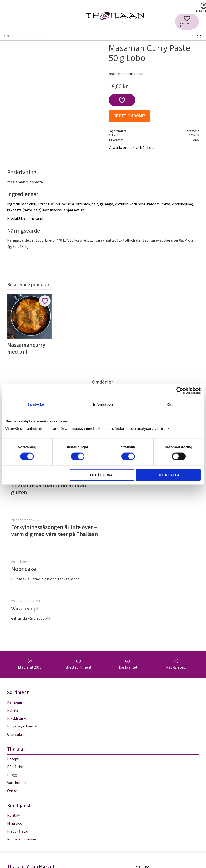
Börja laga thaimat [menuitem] (22, 646)
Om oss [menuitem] (13, 710)
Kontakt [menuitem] (14, 735)
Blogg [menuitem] (12, 694)
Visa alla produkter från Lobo (132, 148)
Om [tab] (170, 404)
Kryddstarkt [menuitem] (17, 638)
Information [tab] (103, 404)
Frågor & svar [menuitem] (18, 751)
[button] (187, 22)
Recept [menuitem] (13, 678)
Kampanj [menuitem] (15, 622)
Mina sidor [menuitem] (15, 743)
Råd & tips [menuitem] (15, 686)
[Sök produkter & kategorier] (97, 36)
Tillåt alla (168, 475)
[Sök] (200, 36)
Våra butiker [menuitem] (17, 702)
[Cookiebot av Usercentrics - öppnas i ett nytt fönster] (180, 390)
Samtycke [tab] (36, 404)
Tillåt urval (102, 475)
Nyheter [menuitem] (14, 630)
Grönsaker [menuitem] (16, 654)
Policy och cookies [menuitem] (22, 759)
